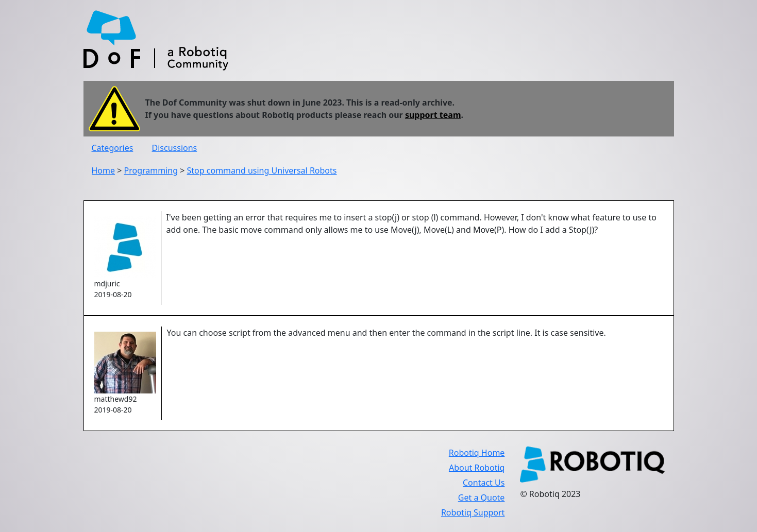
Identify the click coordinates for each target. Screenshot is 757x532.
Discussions (175, 148)
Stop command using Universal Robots (262, 170)
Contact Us (484, 483)
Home (104, 170)
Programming (151, 170)
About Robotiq (477, 468)
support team (433, 115)
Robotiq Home (477, 453)
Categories (113, 148)
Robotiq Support (473, 512)
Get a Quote (482, 497)
